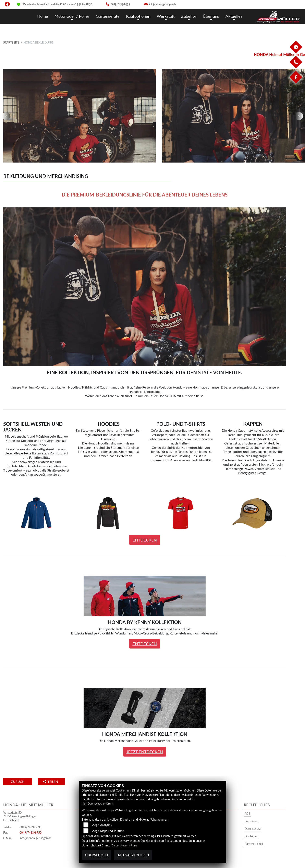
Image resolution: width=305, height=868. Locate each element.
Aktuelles (235, 16)
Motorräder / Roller (77, 16)
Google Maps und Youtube (107, 831)
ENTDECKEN (145, 540)
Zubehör (191, 16)
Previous (6, 116)
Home (49, 16)
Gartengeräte (112, 16)
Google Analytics (101, 825)
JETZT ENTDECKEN (145, 752)
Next (299, 116)
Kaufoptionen (142, 16)
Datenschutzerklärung (102, 804)
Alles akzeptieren (133, 855)
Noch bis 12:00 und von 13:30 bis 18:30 (71, 4)
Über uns (212, 16)
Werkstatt (168, 16)
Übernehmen (96, 855)
